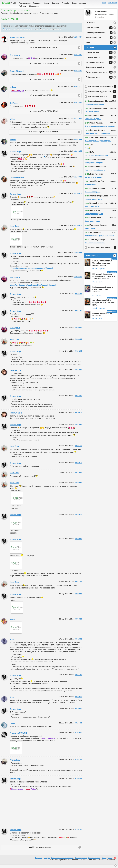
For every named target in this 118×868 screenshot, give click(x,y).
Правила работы (81, 861)
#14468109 (78, 74)
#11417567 (78, 143)
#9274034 (78, 416)
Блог (99, 46)
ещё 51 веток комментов (40, 851)
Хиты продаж (101, 259)
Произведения (25, 3)
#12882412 (78, 90)
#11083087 (78, 180)
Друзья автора (99, 56)
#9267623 (78, 428)
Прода (8, 3)
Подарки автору (99, 61)
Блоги (74, 3)
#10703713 (78, 280)
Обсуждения (34, 6)
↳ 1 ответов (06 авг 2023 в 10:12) (44, 83)
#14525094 (78, 40)
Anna (12, 643)
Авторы (83, 3)
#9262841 (78, 476)
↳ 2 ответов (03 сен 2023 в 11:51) (44, 51)
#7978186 (78, 833)
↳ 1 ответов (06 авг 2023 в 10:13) (44, 67)
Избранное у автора (99, 66)
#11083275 (78, 155)
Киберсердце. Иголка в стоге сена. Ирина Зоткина (103, 293)
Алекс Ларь (15, 763)
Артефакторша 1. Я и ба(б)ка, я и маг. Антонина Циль (104, 306)
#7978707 (78, 763)
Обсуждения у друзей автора (103, 95)
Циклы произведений (99, 36)
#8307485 (78, 678)
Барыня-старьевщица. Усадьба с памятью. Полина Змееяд (102, 267)
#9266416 (78, 449)
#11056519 (78, 229)
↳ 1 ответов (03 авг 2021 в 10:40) (44, 115)
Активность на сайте (95, 71)
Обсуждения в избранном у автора (103, 90)
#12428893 (78, 106)
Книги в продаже (99, 41)
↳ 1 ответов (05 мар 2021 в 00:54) (44, 135)
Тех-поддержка (107, 861)
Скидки (46, 3)
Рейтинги (23, 6)
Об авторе (90, 26)
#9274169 (78, 399)
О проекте (39, 861)
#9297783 (78, 314)
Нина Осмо (15, 230)
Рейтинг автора (99, 81)
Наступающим (17, 792)
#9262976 (78, 466)
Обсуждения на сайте (103, 100)
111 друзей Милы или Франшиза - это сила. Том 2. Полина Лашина (104, 280)
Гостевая (90, 51)
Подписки (37, 3)
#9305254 (78, 297)
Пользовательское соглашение (62, 861)
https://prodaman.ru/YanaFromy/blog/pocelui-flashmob (32, 272)
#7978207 (78, 782)
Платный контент (94, 861)
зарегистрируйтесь (28, 32)
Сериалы (56, 3)
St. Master (14, 107)
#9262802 (78, 542)
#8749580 (78, 597)
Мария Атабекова (17, 41)
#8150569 (78, 712)
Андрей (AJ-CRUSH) (19, 736)
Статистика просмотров (99, 76)
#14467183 (78, 58)
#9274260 (78, 354)
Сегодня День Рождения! (103, 251)
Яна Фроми (15, 59)
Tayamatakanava (17, 181)
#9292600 (78, 343)
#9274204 (78, 373)
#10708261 (78, 256)
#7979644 (78, 736)
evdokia (13, 91)
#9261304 (78, 585)
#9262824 (78, 486)
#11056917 (78, 197)
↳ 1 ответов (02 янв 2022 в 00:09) (44, 99)
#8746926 (78, 622)
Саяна (12, 727)
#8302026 (78, 700)
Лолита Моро (16, 155)
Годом (18, 94)
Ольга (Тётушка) (17, 75)
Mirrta (12, 623)
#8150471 (78, 726)
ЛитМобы (66, 3)
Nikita (12, 123)
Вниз (116, 866)
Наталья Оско (16, 374)
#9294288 (78, 331)
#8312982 (78, 642)
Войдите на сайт (10, 32)
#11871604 (78, 122)
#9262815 (78, 518)
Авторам (47, 861)
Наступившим (48, 742)
